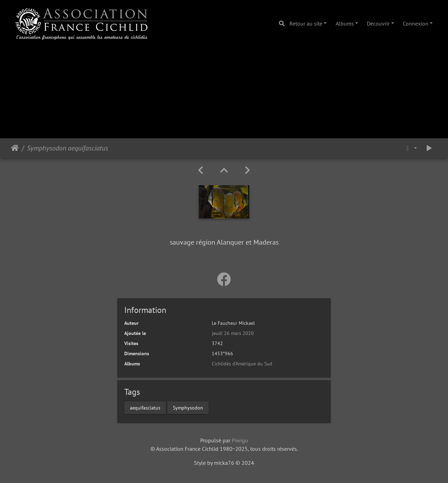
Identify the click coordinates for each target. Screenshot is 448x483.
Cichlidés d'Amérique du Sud (242, 364)
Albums (345, 23)
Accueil (15, 148)
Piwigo (240, 440)
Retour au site (306, 23)
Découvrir (378, 23)
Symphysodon (188, 407)
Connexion (416, 23)
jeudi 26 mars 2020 (233, 333)
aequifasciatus (145, 407)
